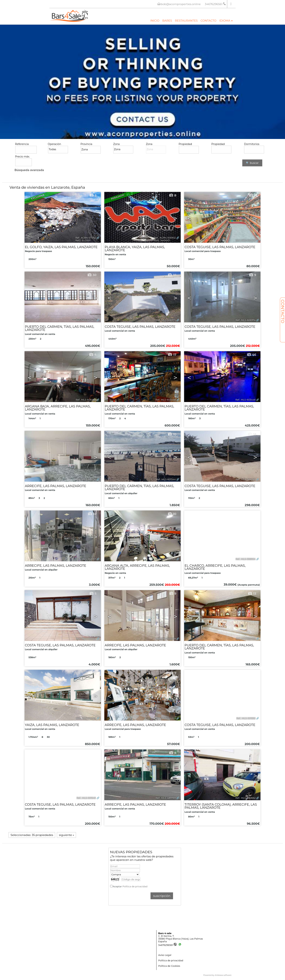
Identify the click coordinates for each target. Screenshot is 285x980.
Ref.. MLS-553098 (246, 639)
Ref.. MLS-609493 (86, 320)
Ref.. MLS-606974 (246, 320)
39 (92, 673)
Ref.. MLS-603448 (165, 400)
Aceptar (130, 886)
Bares (167, 21)
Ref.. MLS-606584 (86, 400)
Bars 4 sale (165, 933)
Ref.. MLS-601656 (86, 479)
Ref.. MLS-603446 (245, 400)
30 (92, 275)
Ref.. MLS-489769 (166, 798)
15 (252, 434)
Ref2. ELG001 (83, 240)
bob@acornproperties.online (181, 4)
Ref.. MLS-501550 (246, 718)
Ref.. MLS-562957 (86, 559)
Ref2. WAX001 (162, 240)
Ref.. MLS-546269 (86, 718)
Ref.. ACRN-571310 (86, 238)
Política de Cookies (169, 966)
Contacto (208, 21)
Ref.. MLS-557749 (86, 639)
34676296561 (167, 945)
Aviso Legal (165, 955)
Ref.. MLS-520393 (166, 718)
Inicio (155, 21)
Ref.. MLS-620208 (246, 240)
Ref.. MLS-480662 (245, 798)
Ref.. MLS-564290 (246, 479)
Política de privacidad (135, 886)
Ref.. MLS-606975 (166, 320)
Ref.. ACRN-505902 (165, 238)
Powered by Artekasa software (217, 975)
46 (252, 355)
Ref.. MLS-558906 (166, 559)
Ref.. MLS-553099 (166, 639)
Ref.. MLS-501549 (86, 798)
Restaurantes (186, 21)
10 (172, 275)
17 (172, 355)
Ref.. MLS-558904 (246, 559)
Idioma (226, 21)
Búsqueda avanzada (29, 170)
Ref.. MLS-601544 (166, 479)
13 (252, 594)
